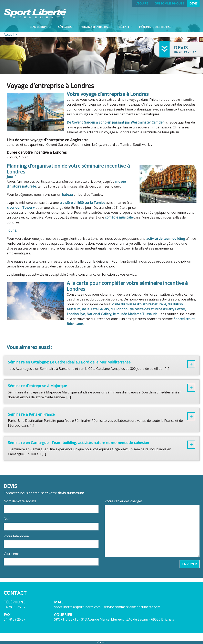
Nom (7, 519)
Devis (193, 3)
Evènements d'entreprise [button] (155, 27)
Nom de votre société (20, 501)
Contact (101, 642)
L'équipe (142, 3)
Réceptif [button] (124, 27)
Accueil (9, 34)
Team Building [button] (39, 27)
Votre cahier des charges (124, 501)
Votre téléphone (16, 536)
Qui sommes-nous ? (170, 3)
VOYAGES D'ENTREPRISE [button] (95, 27)
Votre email (12, 554)
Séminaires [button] (65, 27)
